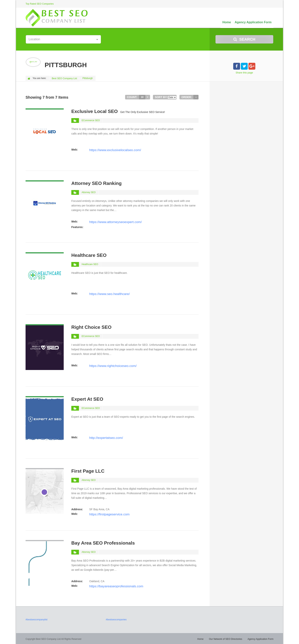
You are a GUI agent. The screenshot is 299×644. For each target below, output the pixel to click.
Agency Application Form (253, 22)
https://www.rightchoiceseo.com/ (108, 365)
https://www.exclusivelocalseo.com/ (110, 149)
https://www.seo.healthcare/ (106, 293)
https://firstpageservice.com (105, 513)
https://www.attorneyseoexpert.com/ (110, 221)
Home (227, 22)
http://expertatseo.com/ (103, 437)
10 (142, 97)
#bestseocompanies (116, 619)
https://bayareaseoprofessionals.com (111, 585)
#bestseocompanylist (36, 619)
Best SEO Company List (65, 78)
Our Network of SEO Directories (227, 638)
